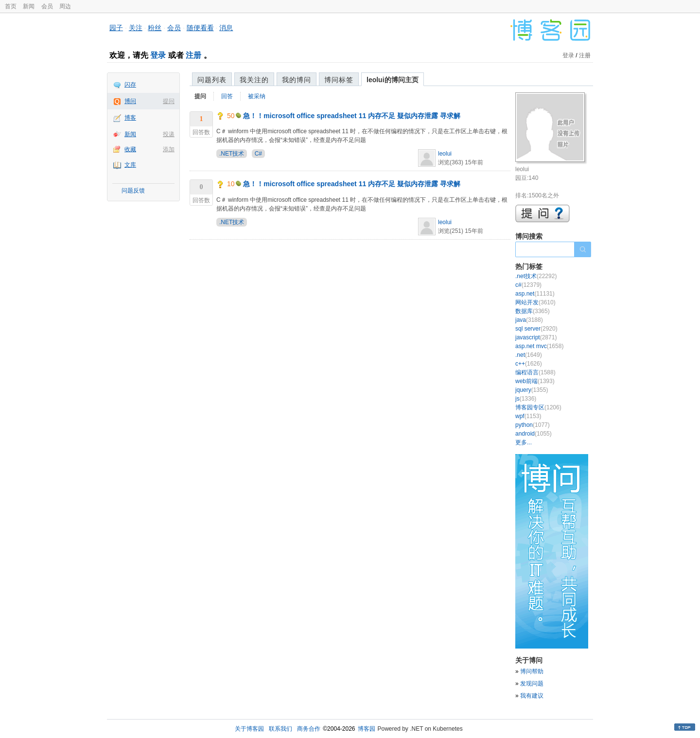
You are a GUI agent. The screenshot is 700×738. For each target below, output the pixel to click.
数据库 (533, 311)
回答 (227, 96)
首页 (11, 6)
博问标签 (339, 80)
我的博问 (297, 80)
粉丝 (155, 28)
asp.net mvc (539, 346)
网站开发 (535, 302)
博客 (130, 118)
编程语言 (535, 372)
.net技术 (536, 276)
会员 (47, 6)
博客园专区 (538, 407)
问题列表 (212, 80)
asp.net (535, 294)
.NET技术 (232, 154)
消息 (226, 28)
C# (258, 154)
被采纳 (257, 96)
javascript (536, 337)
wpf (528, 416)
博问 (130, 101)
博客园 (367, 729)
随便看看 (200, 28)
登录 (158, 55)
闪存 (130, 85)
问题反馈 (133, 191)
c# (528, 285)
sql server (536, 329)
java (529, 320)
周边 (65, 6)
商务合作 (309, 729)
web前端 (535, 381)
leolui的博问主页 (393, 80)
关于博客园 (249, 729)
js (526, 399)
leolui (445, 154)
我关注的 (254, 80)
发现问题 (532, 684)
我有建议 (532, 696)
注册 (193, 55)
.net (529, 355)
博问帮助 (532, 671)
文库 (130, 165)
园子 (116, 28)
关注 (136, 28)
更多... (524, 442)
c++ (529, 364)
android (534, 434)
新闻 (29, 6)
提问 (169, 101)
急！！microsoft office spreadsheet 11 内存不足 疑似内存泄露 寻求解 (352, 116)
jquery (532, 390)
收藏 (130, 149)
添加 (169, 149)
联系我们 (280, 729)
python (533, 425)
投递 (169, 134)
